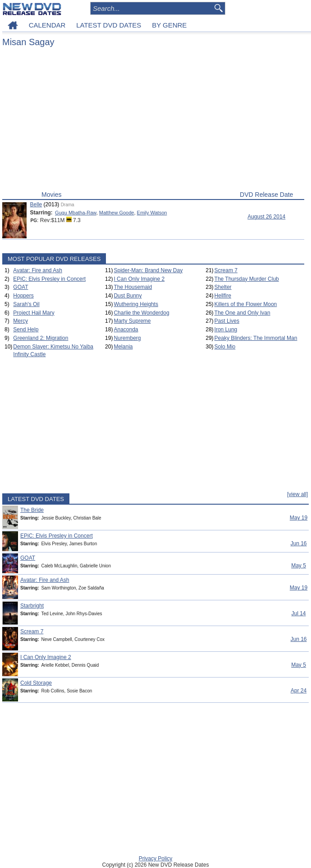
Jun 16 (298, 543)
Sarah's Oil (26, 304)
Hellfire (223, 296)
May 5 (299, 566)
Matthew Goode (117, 213)
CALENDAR (47, 25)
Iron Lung (226, 330)
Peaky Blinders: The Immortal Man (256, 338)
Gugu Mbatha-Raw (76, 213)
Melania (123, 347)
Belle (36, 204)
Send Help (26, 330)
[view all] (297, 494)
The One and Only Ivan (242, 313)
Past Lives (227, 321)
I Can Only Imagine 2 (139, 279)
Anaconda (126, 330)
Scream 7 (226, 270)
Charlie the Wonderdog (141, 313)
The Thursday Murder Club (247, 279)
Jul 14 (298, 613)
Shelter (223, 287)
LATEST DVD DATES (109, 25)
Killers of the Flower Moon (246, 304)
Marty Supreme (132, 321)
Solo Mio (225, 347)
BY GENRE (169, 25)
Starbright (32, 606)
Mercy (21, 321)
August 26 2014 (266, 217)
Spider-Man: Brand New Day (148, 270)
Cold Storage (36, 683)
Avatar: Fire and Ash (38, 270)
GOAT (21, 287)
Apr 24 (299, 691)
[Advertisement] (153, 121)
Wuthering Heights (136, 304)
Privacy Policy (156, 859)
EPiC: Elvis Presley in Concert (49, 279)
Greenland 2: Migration (41, 338)
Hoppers (23, 296)
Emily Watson (152, 213)
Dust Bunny (128, 296)
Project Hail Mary (34, 313)
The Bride (32, 510)
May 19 (299, 518)
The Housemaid (133, 287)
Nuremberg (127, 338)
